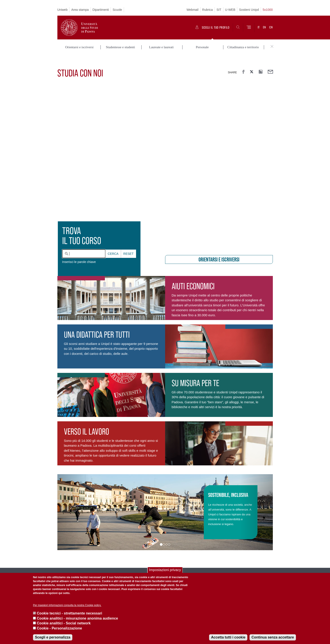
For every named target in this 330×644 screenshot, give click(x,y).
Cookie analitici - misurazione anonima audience (77, 618)
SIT (219, 10)
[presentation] (165, 156)
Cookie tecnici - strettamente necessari (70, 613)
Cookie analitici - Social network (64, 623)
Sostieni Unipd (249, 10)
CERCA (113, 243)
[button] (74, 501)
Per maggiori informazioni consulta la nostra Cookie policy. (67, 605)
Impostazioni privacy (165, 570)
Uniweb (63, 10)
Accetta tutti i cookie (228, 637)
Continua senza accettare (273, 637)
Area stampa (80, 10)
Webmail (192, 10)
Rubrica (208, 10)
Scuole (117, 10)
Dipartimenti (101, 10)
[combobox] (84, 243)
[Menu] (249, 28)
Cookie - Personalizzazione (59, 628)
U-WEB (230, 10)
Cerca (113, 243)
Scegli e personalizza (53, 637)
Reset (129, 243)
